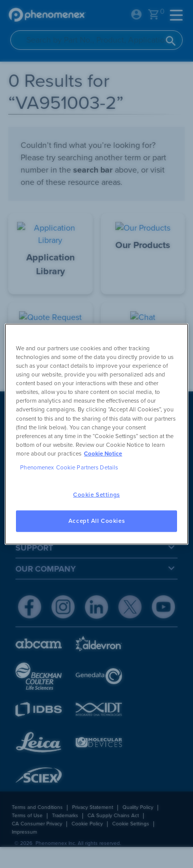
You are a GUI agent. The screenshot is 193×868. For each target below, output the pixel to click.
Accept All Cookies (97, 521)
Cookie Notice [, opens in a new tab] (103, 453)
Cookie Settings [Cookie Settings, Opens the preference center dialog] (97, 495)
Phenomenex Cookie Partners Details (69, 467)
